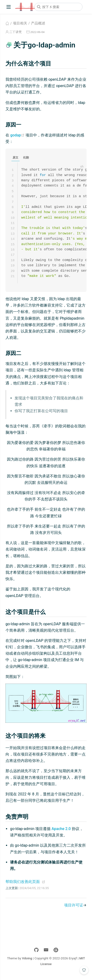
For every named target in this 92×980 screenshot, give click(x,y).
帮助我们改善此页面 (23, 885)
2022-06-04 (37, 32)
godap (17, 135)
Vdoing (27, 962)
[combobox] (58, 7)
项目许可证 (74, 909)
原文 (15, 158)
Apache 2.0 (61, 833)
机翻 (26, 158)
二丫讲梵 (15, 32)
